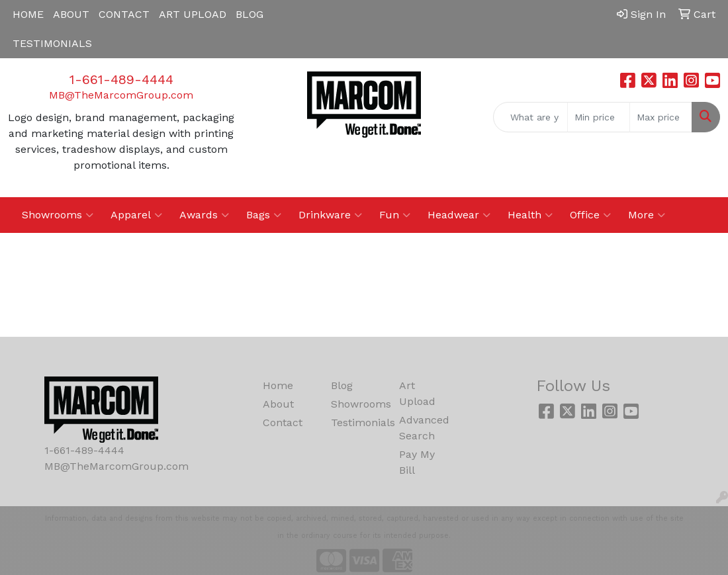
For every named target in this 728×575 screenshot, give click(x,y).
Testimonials (357, 422)
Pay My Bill (417, 462)
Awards (204, 215)
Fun (395, 215)
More (647, 215)
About (278, 404)
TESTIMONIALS (52, 43)
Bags (264, 215)
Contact (283, 422)
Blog (342, 385)
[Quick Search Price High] (661, 117)
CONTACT (124, 14)
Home (278, 385)
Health (530, 215)
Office (590, 215)
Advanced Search (424, 428)
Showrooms (58, 215)
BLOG (250, 14)
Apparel (136, 215)
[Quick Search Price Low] (599, 117)
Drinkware (330, 215)
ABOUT (71, 14)
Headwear (459, 215)
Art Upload (417, 393)
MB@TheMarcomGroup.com (121, 95)
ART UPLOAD (193, 14)
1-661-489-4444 (121, 79)
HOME (28, 14)
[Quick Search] (530, 117)
